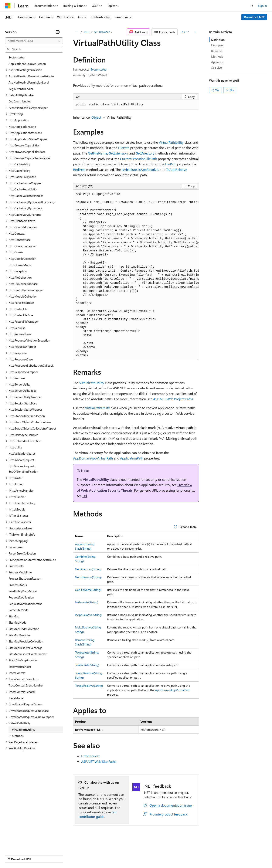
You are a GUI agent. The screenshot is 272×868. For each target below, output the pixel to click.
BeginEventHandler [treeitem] (21, 89)
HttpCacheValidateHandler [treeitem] (26, 196)
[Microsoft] (8, 6)
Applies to (218, 62)
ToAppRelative (177, 169)
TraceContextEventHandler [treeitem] (26, 685)
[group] (136, 275)
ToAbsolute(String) (87, 665)
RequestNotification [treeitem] (21, 597)
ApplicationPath (132, 458)
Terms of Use (155, 855)
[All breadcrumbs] (77, 32)
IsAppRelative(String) (89, 615)
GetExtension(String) (88, 577)
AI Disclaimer (14, 855)
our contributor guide (98, 814)
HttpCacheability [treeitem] (19, 164)
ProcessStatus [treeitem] (18, 585)
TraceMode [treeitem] (16, 698)
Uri (85, 496)
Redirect (79, 169)
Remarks (217, 51)
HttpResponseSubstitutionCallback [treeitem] (31, 365)
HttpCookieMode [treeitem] (20, 265)
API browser (102, 32)
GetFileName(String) (88, 590)
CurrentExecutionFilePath (139, 159)
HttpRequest (90, 756)
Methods (217, 56)
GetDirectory (145, 153)
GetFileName (98, 153)
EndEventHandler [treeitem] (20, 101)
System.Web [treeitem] (16, 57)
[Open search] (252, 6)
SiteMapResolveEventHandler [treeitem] (28, 654)
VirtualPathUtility (171, 142)
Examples (217, 45)
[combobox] (34, 41)
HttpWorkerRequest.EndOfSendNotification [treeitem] (23, 469)
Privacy (93, 855)
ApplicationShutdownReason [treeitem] (27, 64)
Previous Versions (39, 855)
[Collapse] (58, 32)
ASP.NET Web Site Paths (99, 761)
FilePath (124, 148)
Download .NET (254, 17)
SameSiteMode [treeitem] (18, 610)
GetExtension (118, 153)
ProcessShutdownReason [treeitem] (25, 578)
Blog (58, 855)
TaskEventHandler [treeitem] (20, 667)
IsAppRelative (148, 169)
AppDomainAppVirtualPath (93, 458)
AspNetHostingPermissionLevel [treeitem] (29, 82)
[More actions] (195, 32)
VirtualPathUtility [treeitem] (23, 730)
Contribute (76, 855)
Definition (218, 40)
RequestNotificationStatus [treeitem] (25, 604)
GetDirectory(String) (88, 569)
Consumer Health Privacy (122, 855)
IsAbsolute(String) (87, 602)
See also (217, 67)
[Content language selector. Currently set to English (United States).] (25, 845)
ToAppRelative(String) (89, 686)
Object (96, 117)
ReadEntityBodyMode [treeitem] (23, 591)
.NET (87, 32)
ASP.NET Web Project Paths (173, 399)
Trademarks (176, 855)
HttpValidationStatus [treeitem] (22, 453)
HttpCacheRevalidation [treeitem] (23, 189)
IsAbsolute (129, 169)
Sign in (262, 6)
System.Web (98, 69)
